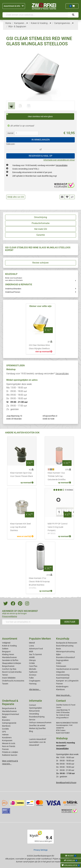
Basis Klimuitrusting (65, 646)
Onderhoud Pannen (13, 292)
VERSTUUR (70, 622)
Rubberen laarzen (10, 755)
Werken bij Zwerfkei (37, 728)
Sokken (5, 649)
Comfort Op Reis (9, 669)
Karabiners (7, 738)
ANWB (32, 657)
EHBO (59, 663)
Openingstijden (35, 708)
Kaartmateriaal (63, 678)
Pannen (5, 749)
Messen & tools (9, 743)
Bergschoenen (8, 666)
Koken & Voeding (9, 646)
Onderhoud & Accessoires (13, 681)
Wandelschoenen (9, 657)
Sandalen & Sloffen (10, 660)
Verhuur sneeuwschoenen (40, 723)
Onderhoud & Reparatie (10, 702)
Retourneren (34, 711)
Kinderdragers (62, 687)
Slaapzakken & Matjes (12, 663)
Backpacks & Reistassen (67, 643)
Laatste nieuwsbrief (38, 739)
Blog (31, 731)
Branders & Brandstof (66, 657)
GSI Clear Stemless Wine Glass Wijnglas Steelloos (39, 347)
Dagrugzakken (62, 660)
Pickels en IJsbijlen (10, 752)
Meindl (32, 643)
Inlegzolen (61, 672)
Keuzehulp (63, 639)
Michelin (33, 669)
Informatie (35, 701)
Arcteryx (33, 675)
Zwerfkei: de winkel (37, 725)
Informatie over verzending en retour (59, 160)
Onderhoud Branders (13, 289)
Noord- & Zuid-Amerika (12, 672)
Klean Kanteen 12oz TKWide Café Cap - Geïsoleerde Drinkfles (57, 476)
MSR (31, 652)
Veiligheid (6, 643)
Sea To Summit (35, 654)
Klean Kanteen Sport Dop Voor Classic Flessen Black (22, 475)
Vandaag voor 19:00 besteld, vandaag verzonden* (40, 165)
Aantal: (11, 133)
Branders (6, 720)
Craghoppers (35, 681)
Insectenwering (63, 675)
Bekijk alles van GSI (16, 197)
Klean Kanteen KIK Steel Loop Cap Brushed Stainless (20, 527)
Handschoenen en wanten (67, 669)
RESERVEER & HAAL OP (40, 156)
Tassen (5, 684)
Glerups (32, 660)
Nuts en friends (9, 746)
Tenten (5, 675)
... (26, 23)
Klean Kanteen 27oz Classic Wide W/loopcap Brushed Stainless (41, 583)
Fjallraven (33, 672)
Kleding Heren (8, 654)
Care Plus (33, 666)
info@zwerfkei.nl (50, 416)
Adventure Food (36, 649)
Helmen (5, 735)
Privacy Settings (41, 850)
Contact (33, 705)
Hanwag (33, 684)
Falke (31, 678)
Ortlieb (32, 663)
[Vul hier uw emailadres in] (31, 622)
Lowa (31, 646)
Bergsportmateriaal (10, 714)
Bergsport (6, 652)
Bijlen (58, 654)
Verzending (34, 714)
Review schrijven (40, 263)
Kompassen (7, 740)
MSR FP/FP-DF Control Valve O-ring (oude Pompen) (59, 529)
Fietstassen (61, 666)
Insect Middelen (9, 678)
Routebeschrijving (37, 717)
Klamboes (60, 689)
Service (32, 720)
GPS (4, 732)
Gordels (5, 729)
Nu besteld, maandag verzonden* (66, 746)
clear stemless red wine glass (29, 115)
